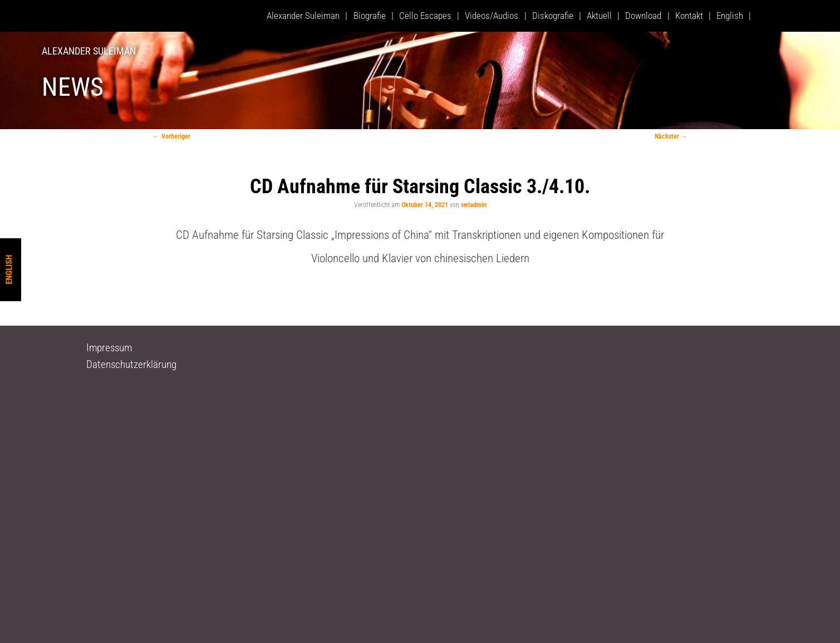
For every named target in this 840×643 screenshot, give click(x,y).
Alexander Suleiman (89, 51)
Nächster (671, 136)
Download (643, 16)
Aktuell (599, 16)
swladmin (474, 205)
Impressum (109, 348)
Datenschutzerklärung (131, 364)
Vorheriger (172, 136)
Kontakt (689, 16)
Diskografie (553, 16)
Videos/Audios (492, 16)
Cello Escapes (425, 16)
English (9, 270)
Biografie (370, 16)
